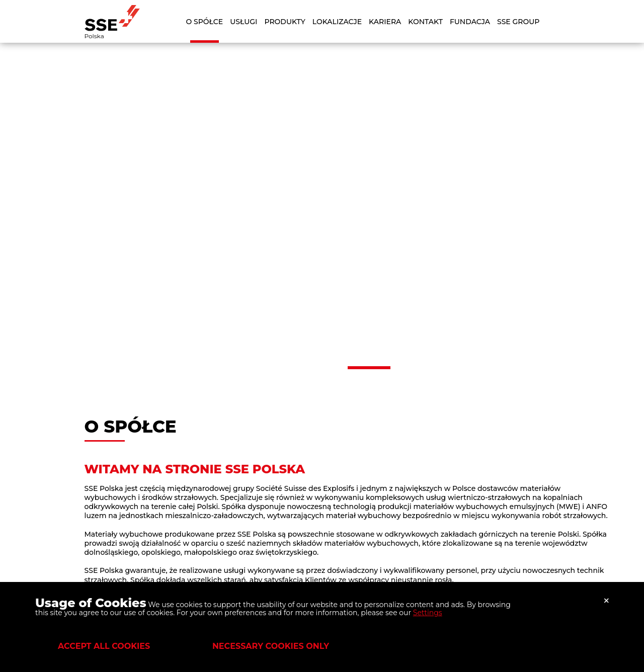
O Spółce (205, 22)
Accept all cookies (104, 646)
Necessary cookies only (271, 646)
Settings (428, 613)
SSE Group (518, 22)
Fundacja (470, 22)
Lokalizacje (337, 22)
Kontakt (425, 22)
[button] (275, 368)
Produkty (285, 22)
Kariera (385, 22)
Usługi (244, 22)
